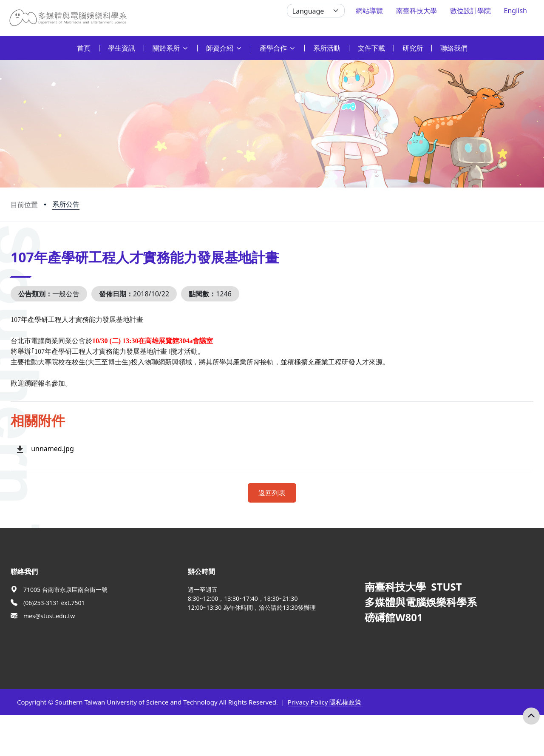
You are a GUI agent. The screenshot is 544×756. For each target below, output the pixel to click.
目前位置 (24, 205)
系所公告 (66, 204)
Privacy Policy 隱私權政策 (325, 702)
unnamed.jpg (52, 449)
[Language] (316, 11)
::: (2, 43)
